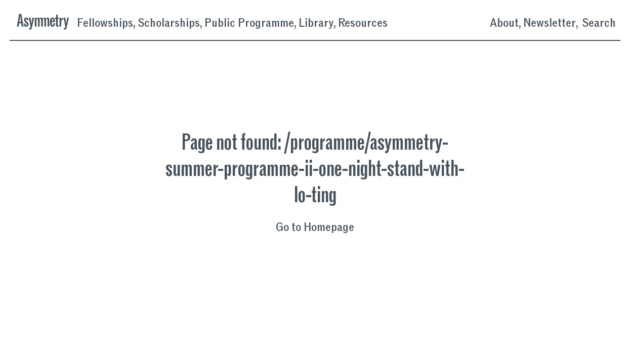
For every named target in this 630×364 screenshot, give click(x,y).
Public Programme (249, 23)
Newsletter (550, 23)
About (504, 23)
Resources (363, 23)
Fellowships (105, 23)
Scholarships (169, 23)
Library (316, 23)
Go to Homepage (315, 227)
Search (599, 23)
